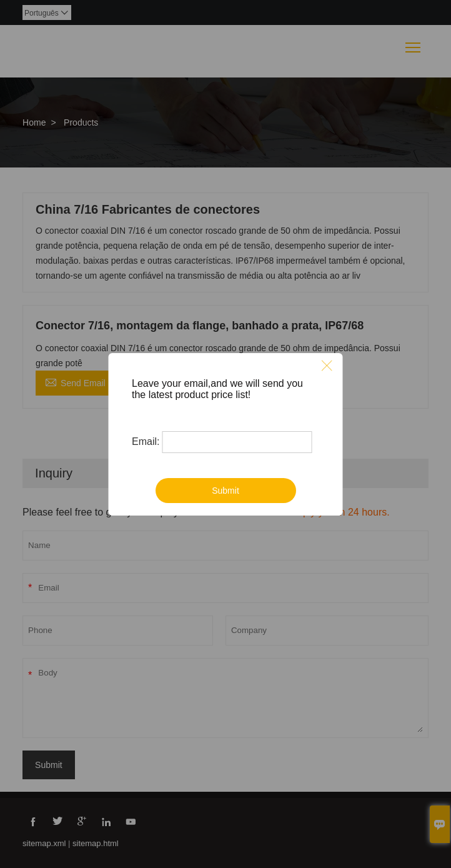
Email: (146, 441)
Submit (225, 491)
